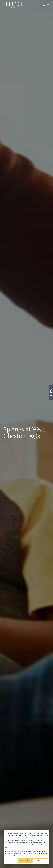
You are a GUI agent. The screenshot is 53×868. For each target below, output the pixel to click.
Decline (41, 861)
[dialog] (26, 847)
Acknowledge (25, 861)
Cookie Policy (33, 845)
